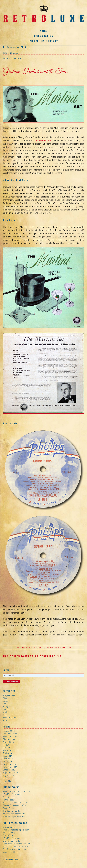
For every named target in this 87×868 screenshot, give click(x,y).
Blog (5, 698)
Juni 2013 (7, 781)
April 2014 (7, 753)
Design (6, 701)
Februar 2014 (9, 759)
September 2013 (10, 772)
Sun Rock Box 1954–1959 (14, 849)
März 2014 (8, 756)
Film (5, 704)
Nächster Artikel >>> (59, 648)
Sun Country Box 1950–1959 (16, 802)
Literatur (6, 709)
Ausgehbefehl (9, 695)
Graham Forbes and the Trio (15, 805)
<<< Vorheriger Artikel (29, 648)
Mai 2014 (7, 750)
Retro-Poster (9, 800)
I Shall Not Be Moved (12, 794)
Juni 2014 (7, 747)
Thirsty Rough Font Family (14, 816)
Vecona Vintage (9, 827)
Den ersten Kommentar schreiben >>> (33, 656)
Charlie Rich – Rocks (12, 841)
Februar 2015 (9, 731)
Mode (5, 712)
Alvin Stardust (9, 797)
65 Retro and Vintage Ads (14, 814)
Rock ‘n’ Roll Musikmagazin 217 (16, 791)
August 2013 (8, 775)
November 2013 (10, 767)
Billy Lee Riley (9, 832)
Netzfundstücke (10, 717)
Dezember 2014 (10, 734)
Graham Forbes (43, 140)
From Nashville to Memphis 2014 (17, 844)
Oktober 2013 (9, 770)
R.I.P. (5, 720)
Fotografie (7, 706)
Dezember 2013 (10, 764)
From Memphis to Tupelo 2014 (16, 830)
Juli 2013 (7, 778)
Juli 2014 (7, 745)
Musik (15, 53)
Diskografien (43, 36)
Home (43, 31)
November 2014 (10, 736)
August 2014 (8, 742)
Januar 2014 (8, 761)
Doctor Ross (8, 808)
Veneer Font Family (11, 852)
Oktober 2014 (9, 739)
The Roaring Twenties (12, 811)
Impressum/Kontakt (43, 41)
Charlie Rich (8, 835)
